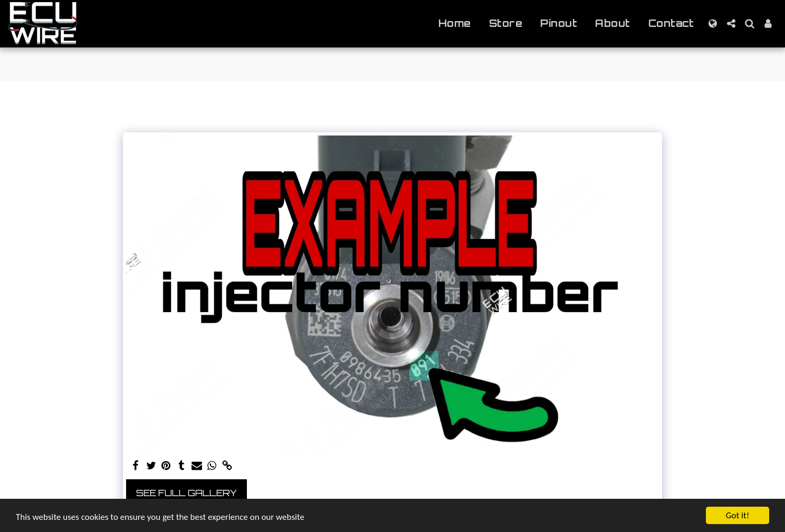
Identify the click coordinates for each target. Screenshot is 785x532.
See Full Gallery (186, 493)
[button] (731, 23)
